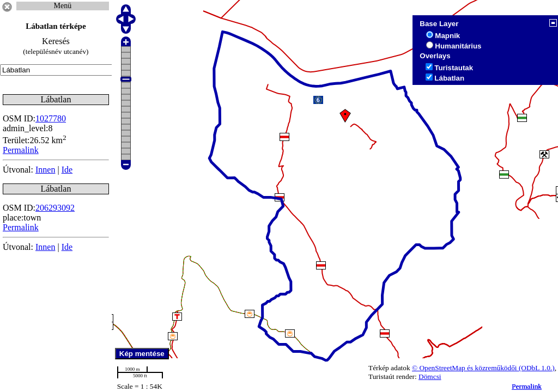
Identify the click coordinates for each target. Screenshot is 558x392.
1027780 (51, 118)
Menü (63, 6)
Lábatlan (449, 78)
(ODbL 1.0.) (537, 368)
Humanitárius (458, 46)
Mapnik (447, 36)
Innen (45, 170)
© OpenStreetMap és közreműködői (465, 368)
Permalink (527, 386)
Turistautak (454, 68)
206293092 (55, 208)
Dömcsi (430, 376)
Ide (67, 170)
